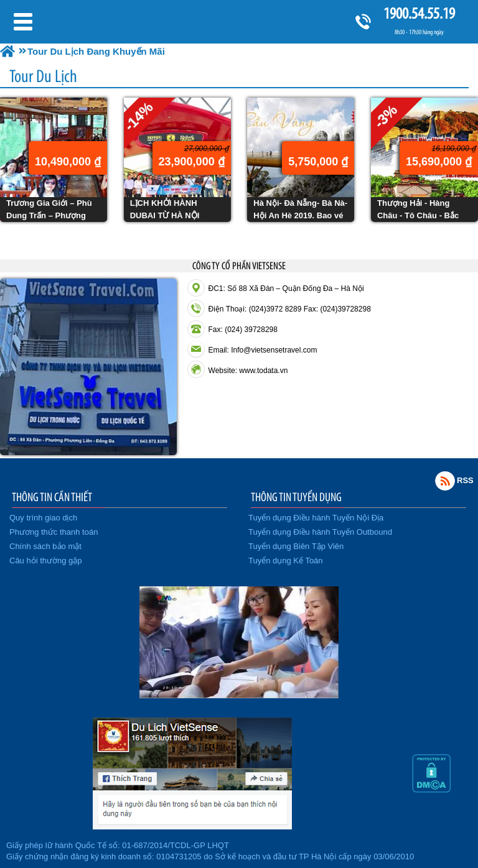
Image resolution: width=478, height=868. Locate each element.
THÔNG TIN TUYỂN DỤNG (296, 497)
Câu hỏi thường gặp (46, 561)
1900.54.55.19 (419, 13)
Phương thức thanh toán (54, 532)
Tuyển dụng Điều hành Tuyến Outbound (320, 532)
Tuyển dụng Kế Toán (286, 561)
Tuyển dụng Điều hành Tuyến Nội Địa (316, 518)
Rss (445, 481)
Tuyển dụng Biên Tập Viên (296, 546)
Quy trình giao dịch (43, 518)
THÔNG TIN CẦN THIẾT (52, 497)
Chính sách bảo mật (45, 546)
